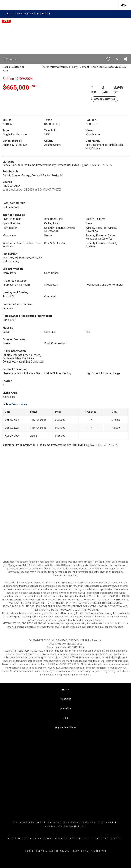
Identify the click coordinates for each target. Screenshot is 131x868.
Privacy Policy (41, 839)
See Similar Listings (105, 99)
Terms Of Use (17, 839)
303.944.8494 (108, 822)
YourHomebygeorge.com (79, 822)
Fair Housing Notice (109, 839)
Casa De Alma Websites (90, 851)
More (124, 5)
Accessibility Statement (73, 839)
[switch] (108, 59)
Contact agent (12, 59)
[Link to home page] (4, 5)
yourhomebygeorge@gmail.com (66, 826)
